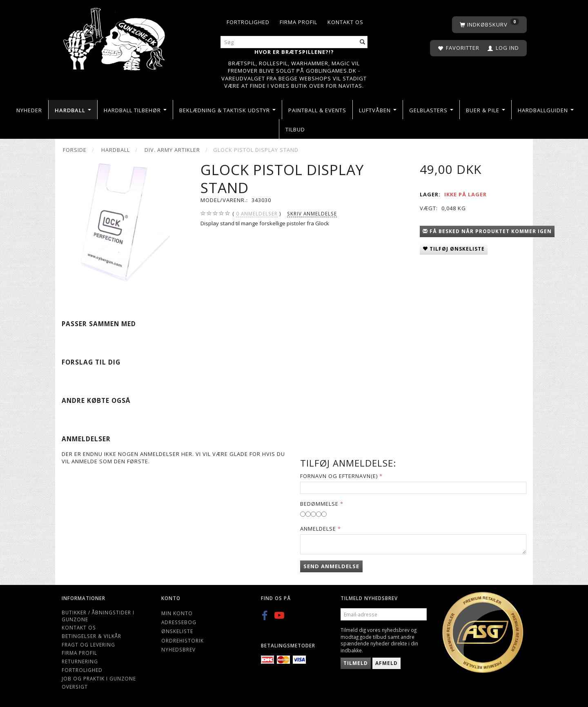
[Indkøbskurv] (489, 25)
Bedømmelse (319, 504)
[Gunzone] (115, 37)
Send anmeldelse (331, 566)
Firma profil (298, 22)
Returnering (80, 661)
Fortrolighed (248, 22)
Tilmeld (356, 663)
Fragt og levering (88, 645)
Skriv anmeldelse (312, 213)
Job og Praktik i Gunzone (99, 678)
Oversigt (75, 687)
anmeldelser (257, 214)
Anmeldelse (318, 529)
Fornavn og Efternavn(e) (339, 476)
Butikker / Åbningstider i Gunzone (98, 616)
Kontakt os (345, 22)
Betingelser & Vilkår (91, 636)
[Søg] (363, 42)
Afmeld (386, 663)
